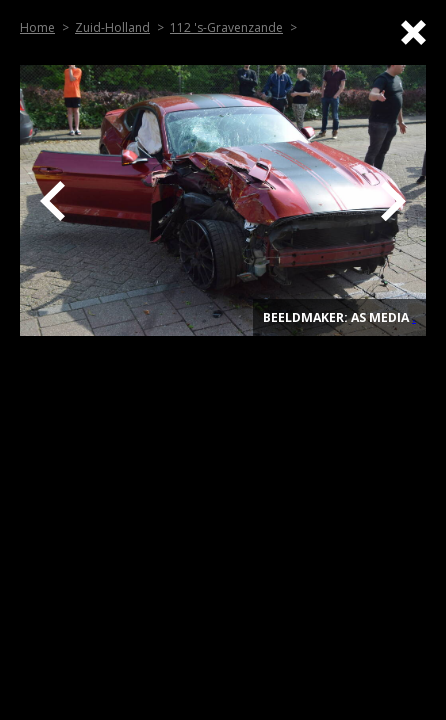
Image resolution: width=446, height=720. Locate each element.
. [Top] (414, 317)
